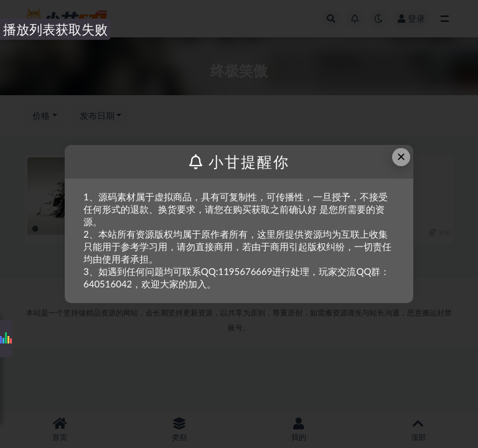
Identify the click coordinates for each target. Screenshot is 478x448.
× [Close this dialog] (401, 156)
